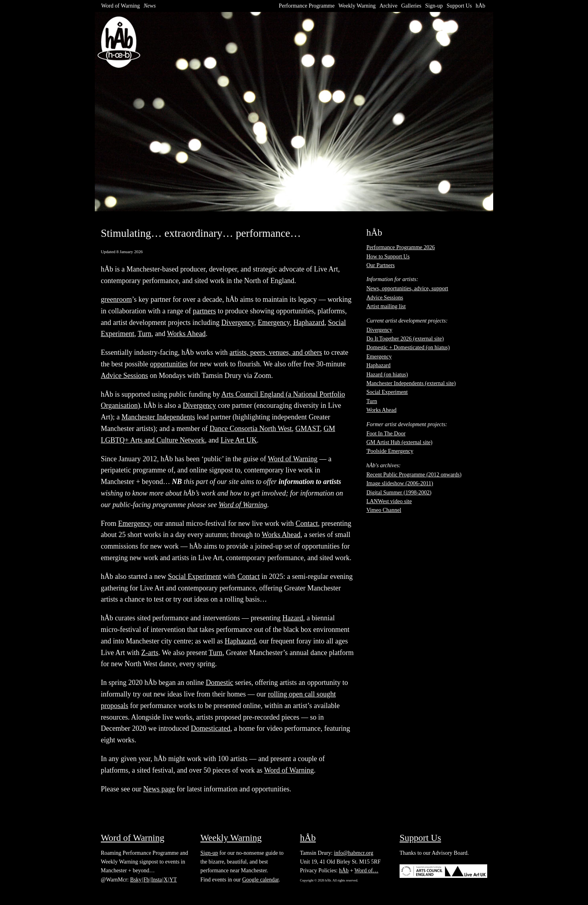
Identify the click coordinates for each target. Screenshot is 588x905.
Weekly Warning (357, 6)
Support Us (459, 6)
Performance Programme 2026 (401, 247)
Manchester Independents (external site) (411, 383)
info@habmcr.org (354, 853)
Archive (389, 6)
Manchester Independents (158, 417)
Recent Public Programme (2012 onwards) (414, 475)
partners (204, 311)
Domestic (219, 683)
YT (173, 880)
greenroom (116, 299)
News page (159, 789)
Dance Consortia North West (251, 429)
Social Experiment (194, 576)
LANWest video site (389, 501)
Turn (145, 334)
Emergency (274, 323)
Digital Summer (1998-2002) (399, 493)
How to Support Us (388, 257)
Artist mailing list (386, 306)
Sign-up (434, 6)
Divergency (237, 323)
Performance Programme (307, 6)
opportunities (169, 364)
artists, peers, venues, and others (276, 352)
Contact (307, 523)
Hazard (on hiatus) (387, 375)
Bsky (136, 880)
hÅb (480, 6)
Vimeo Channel (384, 510)
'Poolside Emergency (390, 451)
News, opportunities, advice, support (407, 288)
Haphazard (309, 323)
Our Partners (381, 265)
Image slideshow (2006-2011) (400, 483)
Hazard (293, 618)
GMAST (308, 429)
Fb (146, 880)
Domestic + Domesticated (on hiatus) (408, 347)
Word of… (367, 871)
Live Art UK (239, 440)
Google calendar (260, 880)
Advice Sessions (124, 376)
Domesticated (211, 728)
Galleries (411, 6)
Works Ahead (186, 334)
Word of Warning (121, 6)
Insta (156, 880)
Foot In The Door (386, 434)
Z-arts (150, 653)
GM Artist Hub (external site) (400, 442)
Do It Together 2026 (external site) (405, 339)
